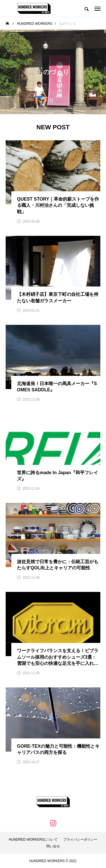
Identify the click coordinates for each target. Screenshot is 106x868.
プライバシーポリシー (80, 840)
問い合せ (53, 846)
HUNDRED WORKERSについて (33, 840)
